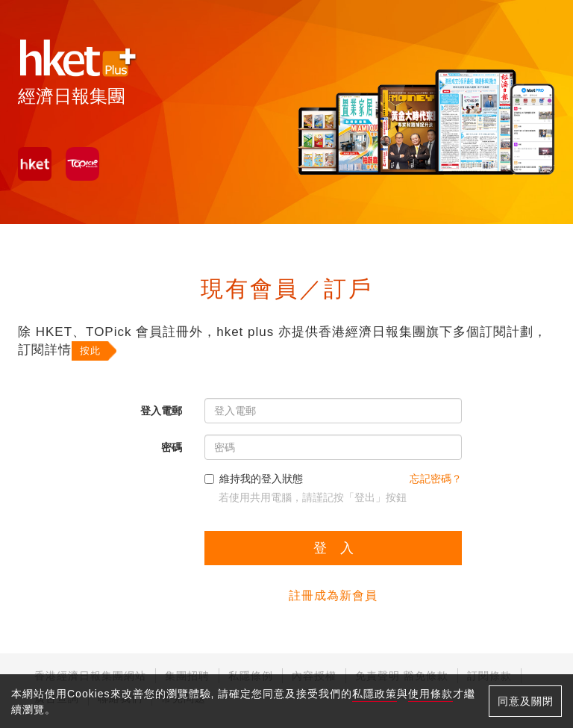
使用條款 (430, 694)
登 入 (334, 548)
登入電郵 (161, 411)
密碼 (172, 447)
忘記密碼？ (436, 479)
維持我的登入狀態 (254, 479)
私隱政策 (375, 694)
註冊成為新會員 (333, 595)
